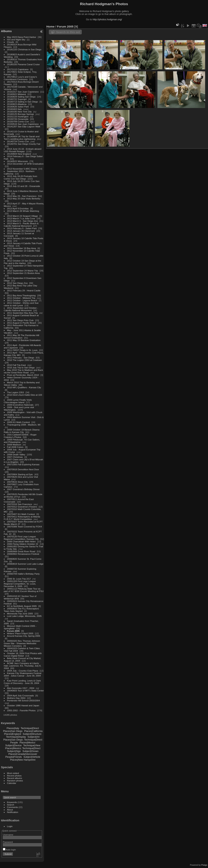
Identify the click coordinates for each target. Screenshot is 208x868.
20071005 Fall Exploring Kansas (23, 464)
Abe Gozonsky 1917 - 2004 (21, 688)
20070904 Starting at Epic (20, 474)
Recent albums (15, 778)
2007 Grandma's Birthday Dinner (23, 489)
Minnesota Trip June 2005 (20, 613)
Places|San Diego (13, 731)
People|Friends (14, 757)
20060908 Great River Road (21, 551)
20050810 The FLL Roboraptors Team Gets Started (21, 610)
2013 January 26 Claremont (21, 231)
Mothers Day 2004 (16, 698)
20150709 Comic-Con (18, 121)
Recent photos (14, 776)
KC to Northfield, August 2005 (22, 606)
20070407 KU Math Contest (21, 514)
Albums (6, 31)
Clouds (11, 42)
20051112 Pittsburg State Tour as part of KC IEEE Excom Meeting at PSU (24, 590)
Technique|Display (16, 737)
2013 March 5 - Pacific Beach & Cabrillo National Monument (21, 225)
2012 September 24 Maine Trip (23, 271)
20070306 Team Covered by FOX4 (25, 527)
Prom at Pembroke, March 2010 (23, 375)
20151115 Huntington (18, 117)
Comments (13, 807)
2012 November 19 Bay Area (22, 248)
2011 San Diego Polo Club (20, 320)
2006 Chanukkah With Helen (21, 541)
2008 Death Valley (16, 454)
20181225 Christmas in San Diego (24, 49)
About (10, 810)
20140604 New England (19, 154)
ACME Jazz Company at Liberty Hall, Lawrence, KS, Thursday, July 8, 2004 (23, 666)
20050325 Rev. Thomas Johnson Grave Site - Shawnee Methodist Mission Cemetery (22, 643)
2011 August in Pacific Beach (22, 323)
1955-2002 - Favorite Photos (21, 710)
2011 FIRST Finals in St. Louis (22, 350)
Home (50, 26)
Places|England (13, 734)
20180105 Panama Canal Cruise (23, 64)
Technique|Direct (30, 728)
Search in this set (68, 32)
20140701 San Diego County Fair (24, 144)
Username (8, 835)
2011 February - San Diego (21, 358)
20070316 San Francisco (20, 504)
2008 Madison (14, 445)
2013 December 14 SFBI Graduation (25, 164)
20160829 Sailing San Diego (21, 97)
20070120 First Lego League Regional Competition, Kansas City (21, 538)
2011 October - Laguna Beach (22, 300)
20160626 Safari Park (18, 107)
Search (11, 805)
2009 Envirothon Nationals (20, 405)
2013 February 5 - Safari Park (22, 228)
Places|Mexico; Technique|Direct (23, 748)
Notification (13, 812)
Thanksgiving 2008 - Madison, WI (24, 425)
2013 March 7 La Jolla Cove (21, 218)
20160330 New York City (19, 112)
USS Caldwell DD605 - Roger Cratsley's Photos (20, 436)
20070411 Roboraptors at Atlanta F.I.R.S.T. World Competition (22, 518)
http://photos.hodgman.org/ (107, 19)
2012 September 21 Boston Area (23, 273)
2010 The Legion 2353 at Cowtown (25, 360)
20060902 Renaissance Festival (23, 554)
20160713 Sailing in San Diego (23, 102)
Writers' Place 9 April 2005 (20, 633)
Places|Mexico (27, 743)
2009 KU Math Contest (18, 422)
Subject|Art (34, 737)
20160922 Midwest (17, 94)
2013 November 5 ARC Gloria (22, 169)
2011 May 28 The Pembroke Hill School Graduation (22, 336)
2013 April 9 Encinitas (18, 208)
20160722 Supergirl (17, 99)
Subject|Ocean (30, 751)
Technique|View (32, 745)
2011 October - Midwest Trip (21, 298)
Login (10, 826)
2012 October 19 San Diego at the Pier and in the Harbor (23, 262)
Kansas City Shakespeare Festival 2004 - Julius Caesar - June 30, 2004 (23, 674)
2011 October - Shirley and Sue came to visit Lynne (21, 304)
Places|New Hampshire (23, 760)
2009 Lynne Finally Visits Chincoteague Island (18, 401)
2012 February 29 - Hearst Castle (24, 290)
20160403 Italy (14, 109)
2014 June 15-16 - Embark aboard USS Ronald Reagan (23, 150)
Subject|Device (14, 745)
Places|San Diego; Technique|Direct (23, 740)
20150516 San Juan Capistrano (23, 124)
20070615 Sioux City (18, 482)
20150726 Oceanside (18, 119)
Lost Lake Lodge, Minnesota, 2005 (24, 616)
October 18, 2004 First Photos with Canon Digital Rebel (23, 654)
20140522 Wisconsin (18, 161)
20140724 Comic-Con (18, 141)
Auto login (9, 850)
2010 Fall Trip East (16, 365)
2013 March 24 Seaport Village (23, 216)
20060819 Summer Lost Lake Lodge (25, 564)
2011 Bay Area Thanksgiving (21, 295)
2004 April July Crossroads (20, 695)
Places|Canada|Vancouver (23, 754)
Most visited (13, 773)
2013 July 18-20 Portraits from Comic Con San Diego (20, 177)
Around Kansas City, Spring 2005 (24, 636)
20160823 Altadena (17, 104)
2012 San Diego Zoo (17, 283)
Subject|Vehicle (32, 757)
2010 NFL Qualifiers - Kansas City (24, 387)
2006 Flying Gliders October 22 (23, 544)
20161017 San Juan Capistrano (23, 92)
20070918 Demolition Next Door (23, 469)
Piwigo (204, 865)
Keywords (12, 802)
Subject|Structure (32, 734)
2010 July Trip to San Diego (21, 367)
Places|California (33, 731)
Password (8, 842)
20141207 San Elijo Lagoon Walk (24, 126)
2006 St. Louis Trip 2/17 (19, 579)
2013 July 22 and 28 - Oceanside (24, 186)
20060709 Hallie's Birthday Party (23, 574)
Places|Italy (13, 728)
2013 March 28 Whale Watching (23, 211)
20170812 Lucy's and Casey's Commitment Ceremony (20, 78)
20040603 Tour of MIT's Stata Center (25, 691)
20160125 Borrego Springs (21, 114)
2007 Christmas (15, 457)
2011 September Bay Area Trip (23, 313)
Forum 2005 (13, 631)
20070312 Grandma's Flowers (22, 507)
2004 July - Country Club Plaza (23, 671)
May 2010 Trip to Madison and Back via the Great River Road (23, 371)
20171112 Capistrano (18, 69)
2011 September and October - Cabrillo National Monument (21, 309)
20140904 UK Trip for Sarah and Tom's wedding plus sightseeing (22, 138)
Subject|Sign (14, 751)
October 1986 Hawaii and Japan (23, 705)
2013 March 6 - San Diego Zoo (23, 221)
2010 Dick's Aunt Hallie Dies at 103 (25, 395)
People (14, 743)
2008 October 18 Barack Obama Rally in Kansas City (22, 431)
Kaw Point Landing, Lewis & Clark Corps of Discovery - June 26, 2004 (22, 682)
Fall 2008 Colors (15, 447)
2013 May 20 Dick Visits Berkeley (24, 199)
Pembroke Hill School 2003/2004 (23, 700)
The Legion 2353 (16, 392)
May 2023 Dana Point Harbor (22, 37)
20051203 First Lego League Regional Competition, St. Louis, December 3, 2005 (20, 584)
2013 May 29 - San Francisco (22, 196)
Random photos (15, 781)
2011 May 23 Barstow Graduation (24, 340)
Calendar (12, 783)
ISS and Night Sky (16, 39)
